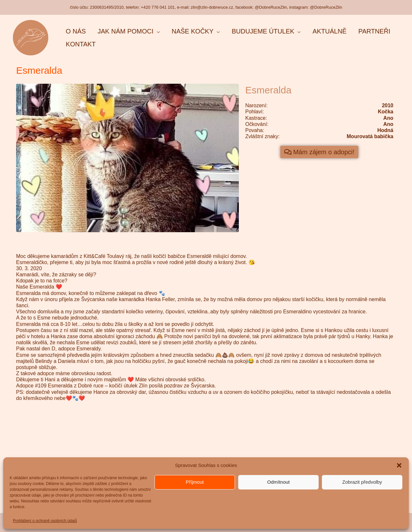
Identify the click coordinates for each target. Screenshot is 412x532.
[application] (149, 31)
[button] (399, 465)
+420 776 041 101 (158, 7)
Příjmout (195, 482)
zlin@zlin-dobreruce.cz (212, 7)
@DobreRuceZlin (271, 7)
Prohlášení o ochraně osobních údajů (45, 521)
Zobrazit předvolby (362, 482)
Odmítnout (278, 482)
